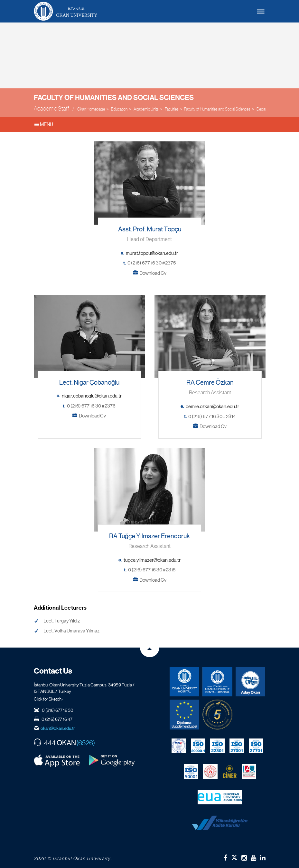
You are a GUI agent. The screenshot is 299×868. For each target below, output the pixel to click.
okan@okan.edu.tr (58, 728)
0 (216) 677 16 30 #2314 (212, 416)
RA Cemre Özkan (210, 383)
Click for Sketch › (49, 699)
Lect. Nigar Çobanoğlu (89, 383)
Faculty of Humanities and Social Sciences (114, 98)
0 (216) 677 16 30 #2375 (152, 263)
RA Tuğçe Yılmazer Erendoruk (149, 536)
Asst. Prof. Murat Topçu (150, 229)
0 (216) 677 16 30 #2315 (152, 570)
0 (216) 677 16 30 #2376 (91, 406)
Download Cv (153, 273)
